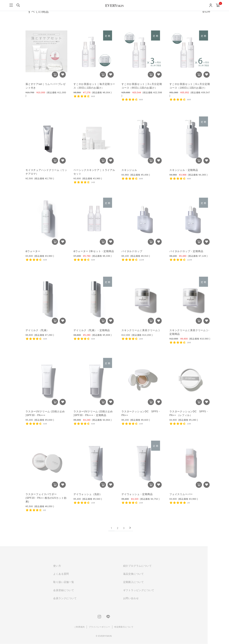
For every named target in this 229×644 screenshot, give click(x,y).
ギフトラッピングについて (147, 590)
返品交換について (142, 574)
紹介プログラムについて (146, 566)
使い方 (66, 566)
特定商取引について (133, 627)
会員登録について (72, 590)
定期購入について (142, 582)
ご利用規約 (88, 627)
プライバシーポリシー (108, 627)
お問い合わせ (140, 599)
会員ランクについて (74, 599)
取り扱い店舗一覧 (72, 582)
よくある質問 (70, 574)
